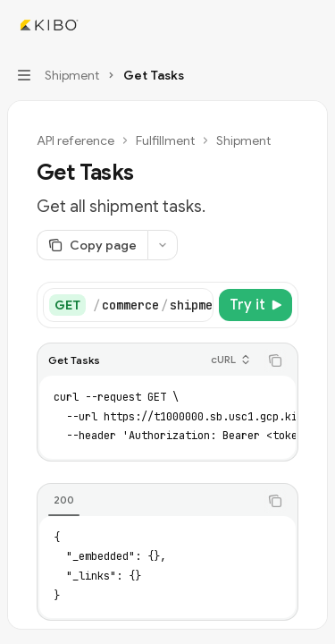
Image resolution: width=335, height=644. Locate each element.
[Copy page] (92, 245)
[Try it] (255, 305)
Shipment (243, 140)
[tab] (64, 500)
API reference (75, 140)
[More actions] (312, 25)
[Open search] (278, 25)
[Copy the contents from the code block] (275, 360)
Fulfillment (165, 140)
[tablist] (148, 501)
